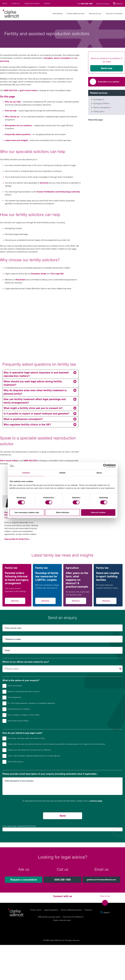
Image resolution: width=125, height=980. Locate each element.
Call (85, 4)
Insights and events (32, 3)
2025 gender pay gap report (49, 917)
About (5, 3)
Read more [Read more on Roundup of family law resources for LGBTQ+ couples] (49, 602)
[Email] (62, 650)
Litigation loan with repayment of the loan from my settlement (27, 750)
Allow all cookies (98, 512)
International (57, 14)
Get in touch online (9, 461)
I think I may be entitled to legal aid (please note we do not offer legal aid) (31, 756)
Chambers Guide (38, 274)
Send (63, 816)
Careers (47, 3)
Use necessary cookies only (27, 512)
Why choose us (12, 117)
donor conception (62, 58)
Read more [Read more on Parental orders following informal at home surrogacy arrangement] (18, 602)
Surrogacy (99, 99)
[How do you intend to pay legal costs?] (4, 738)
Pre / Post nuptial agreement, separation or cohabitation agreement (29, 703)
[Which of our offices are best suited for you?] (62, 669)
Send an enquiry (103, 4)
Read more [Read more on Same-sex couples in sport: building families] (109, 602)
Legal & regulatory (51, 910)
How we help (11, 111)
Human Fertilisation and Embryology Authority (58, 192)
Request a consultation (24, 880)
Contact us (16, 3)
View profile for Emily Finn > (17, 539)
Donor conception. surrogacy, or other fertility (21, 715)
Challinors (88, 910)
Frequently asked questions (18, 134)
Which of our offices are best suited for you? (26, 662)
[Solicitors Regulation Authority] (106, 928)
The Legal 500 (57, 274)
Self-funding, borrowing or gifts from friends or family (24, 738)
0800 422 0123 (11, 90)
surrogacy (48, 58)
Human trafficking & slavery (71, 910)
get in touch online (28, 90)
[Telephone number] (62, 639)
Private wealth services (76, 14)
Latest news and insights (16, 140)
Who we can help (13, 102)
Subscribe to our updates (105, 82)
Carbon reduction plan (62, 920)
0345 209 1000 (62, 880)
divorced (44, 183)
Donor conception (102, 107)
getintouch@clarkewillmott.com (101, 880)
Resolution (21, 280)
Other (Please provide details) (15, 721)
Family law (99, 111)
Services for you (95, 14)
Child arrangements (12, 698)
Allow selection (62, 512)
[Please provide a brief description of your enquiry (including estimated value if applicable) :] (62, 786)
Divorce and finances (12, 686)
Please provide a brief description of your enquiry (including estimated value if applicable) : (50, 774)
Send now (107, 68)
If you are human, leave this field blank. (19, 826)
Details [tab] (63, 473)
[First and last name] (62, 628)
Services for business (114, 14)
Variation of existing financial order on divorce (21, 692)
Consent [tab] (26, 473)
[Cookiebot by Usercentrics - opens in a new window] (105, 466)
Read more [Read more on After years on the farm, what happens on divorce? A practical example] (79, 602)
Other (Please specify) (13, 762)
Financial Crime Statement (73, 917)
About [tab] (99, 473)
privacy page (96, 801)
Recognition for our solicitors (18, 125)
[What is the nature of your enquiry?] (4, 686)
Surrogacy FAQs (101, 103)
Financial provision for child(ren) (16, 709)
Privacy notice (36, 910)
